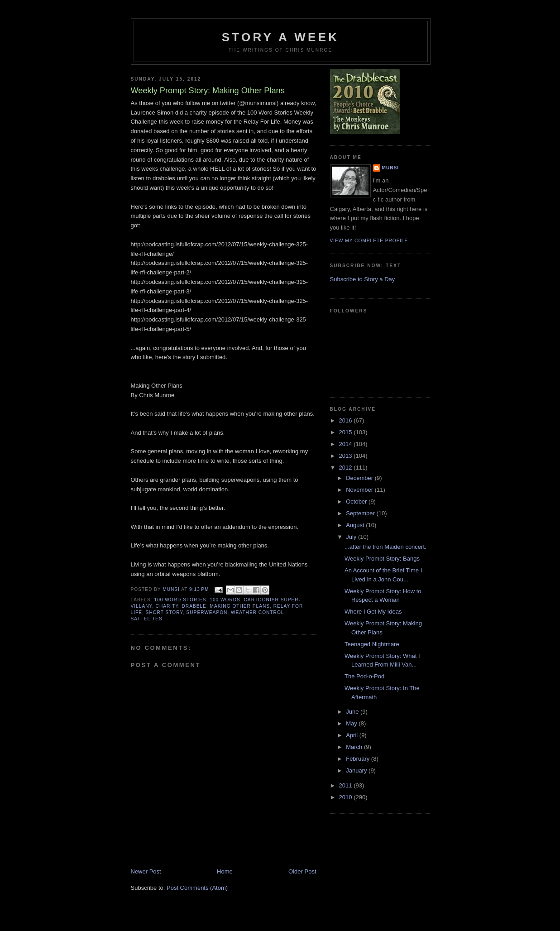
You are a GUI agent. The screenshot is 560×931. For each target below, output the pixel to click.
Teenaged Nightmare (372, 644)
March (355, 747)
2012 (347, 468)
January (357, 770)
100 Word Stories (180, 600)
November (360, 490)
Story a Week (280, 37)
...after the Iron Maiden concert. (385, 547)
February (359, 759)
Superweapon (207, 612)
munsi (391, 168)
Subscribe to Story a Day (363, 279)
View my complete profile (369, 241)
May (352, 723)
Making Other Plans (240, 606)
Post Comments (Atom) (197, 888)
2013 (347, 456)
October (357, 501)
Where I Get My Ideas (373, 612)
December (360, 478)
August (356, 525)
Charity (167, 606)
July (352, 537)
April (353, 735)
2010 (347, 797)
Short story (164, 612)
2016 (347, 420)
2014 (347, 444)
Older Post (302, 871)
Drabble (194, 606)
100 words (225, 600)
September (361, 513)
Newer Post (146, 871)
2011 (347, 785)
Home (225, 871)
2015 (347, 432)
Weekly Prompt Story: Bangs (382, 559)
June (353, 712)
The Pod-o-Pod (364, 676)
